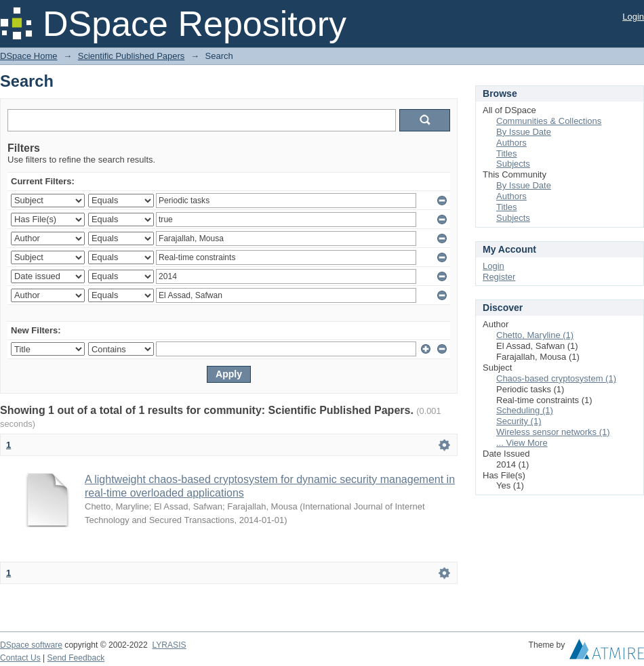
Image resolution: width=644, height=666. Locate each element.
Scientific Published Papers (132, 56)
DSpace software (31, 645)
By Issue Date (524, 132)
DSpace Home (29, 56)
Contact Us (20, 658)
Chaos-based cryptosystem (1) (556, 378)
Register (499, 277)
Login (633, 17)
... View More (522, 443)
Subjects (513, 164)
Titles (507, 153)
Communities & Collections (549, 121)
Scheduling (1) (525, 410)
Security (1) (519, 421)
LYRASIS (169, 645)
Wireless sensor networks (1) (553, 432)
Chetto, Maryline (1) (535, 335)
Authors (511, 143)
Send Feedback (76, 658)
